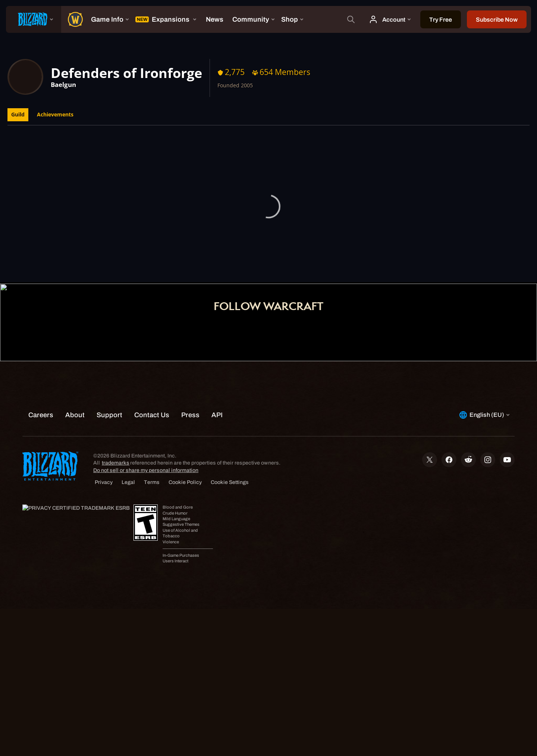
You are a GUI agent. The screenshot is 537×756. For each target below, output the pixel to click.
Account (252, 264)
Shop (283, 264)
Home (219, 264)
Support (315, 264)
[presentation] (34, 19)
